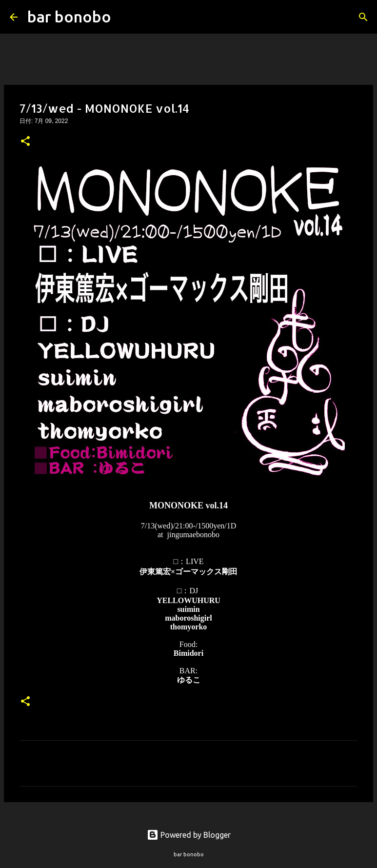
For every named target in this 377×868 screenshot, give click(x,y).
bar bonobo (69, 17)
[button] (25, 142)
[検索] (125, 17)
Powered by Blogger (189, 835)
